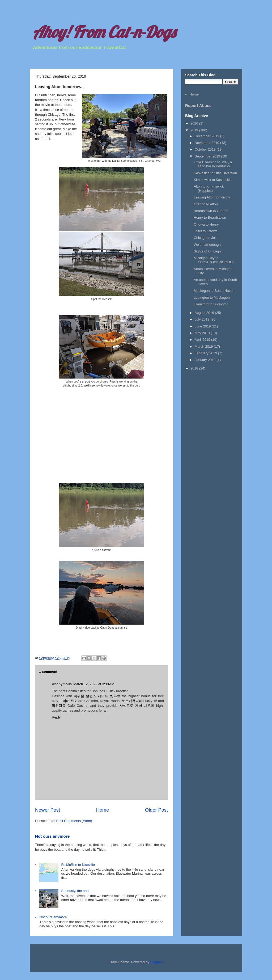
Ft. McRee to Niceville (78, 865)
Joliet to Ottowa (206, 231)
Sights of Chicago (207, 251)
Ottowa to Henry (206, 224)
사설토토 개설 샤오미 (137, 706)
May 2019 (203, 333)
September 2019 (208, 156)
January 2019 (206, 360)
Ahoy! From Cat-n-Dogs (104, 32)
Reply (56, 717)
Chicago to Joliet (206, 238)
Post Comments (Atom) (74, 821)
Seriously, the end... (76, 891)
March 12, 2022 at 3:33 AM (94, 684)
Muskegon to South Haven (214, 291)
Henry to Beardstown (210, 217)
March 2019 (204, 346)
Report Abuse (198, 105)
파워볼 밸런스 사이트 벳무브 (97, 696)
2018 (195, 368)
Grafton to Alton (206, 204)
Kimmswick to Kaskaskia (212, 180)
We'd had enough (207, 245)
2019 (195, 130)
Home (103, 810)
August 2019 (205, 313)
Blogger (156, 962)
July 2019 (203, 319)
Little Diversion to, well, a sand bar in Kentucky (213, 164)
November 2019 (207, 143)
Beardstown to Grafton (211, 211)
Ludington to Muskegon (212, 298)
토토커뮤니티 (132, 701)
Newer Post (48, 810)
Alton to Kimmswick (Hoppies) (209, 188)
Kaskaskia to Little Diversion (215, 173)
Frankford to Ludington (211, 304)
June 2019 (203, 326)
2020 (195, 123)
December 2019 (207, 136)
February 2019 (206, 353)
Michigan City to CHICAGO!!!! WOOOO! (214, 260)
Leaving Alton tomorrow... (213, 197)
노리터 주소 (68, 701)
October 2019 (206, 149)
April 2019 (203, 340)
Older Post (156, 810)
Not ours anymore (52, 836)
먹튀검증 (59, 706)
